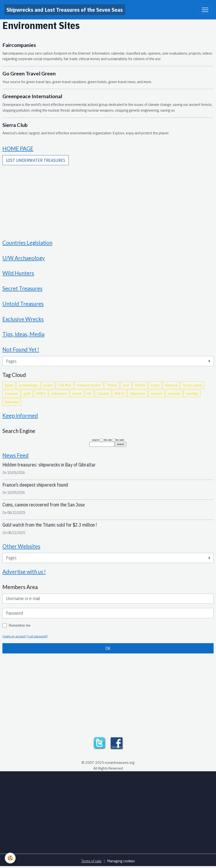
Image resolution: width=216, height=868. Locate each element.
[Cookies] (10, 858)
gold (27, 393)
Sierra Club (15, 125)
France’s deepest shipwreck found (35, 485)
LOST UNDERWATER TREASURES (36, 160)
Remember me (20, 625)
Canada (103, 393)
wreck (77, 393)
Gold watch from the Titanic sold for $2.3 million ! (50, 525)
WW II (119, 393)
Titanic (112, 385)
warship (192, 393)
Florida (140, 385)
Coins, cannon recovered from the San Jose (44, 505)
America (171, 385)
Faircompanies (19, 45)
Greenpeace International (32, 96)
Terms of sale (91, 861)
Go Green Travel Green (29, 74)
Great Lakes (192, 385)
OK (108, 648)
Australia (12, 402)
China (155, 385)
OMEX (41, 393)
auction (156, 393)
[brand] (65, 10)
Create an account (14, 636)
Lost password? (38, 636)
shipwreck (138, 393)
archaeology (28, 385)
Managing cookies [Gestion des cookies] (121, 861)
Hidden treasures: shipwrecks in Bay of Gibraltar (49, 465)
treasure (11, 393)
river (126, 385)
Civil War (65, 385)
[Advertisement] (108, 199)
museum (174, 393)
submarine (59, 393)
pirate (48, 385)
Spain (9, 385)
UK (89, 393)
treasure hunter (89, 385)
